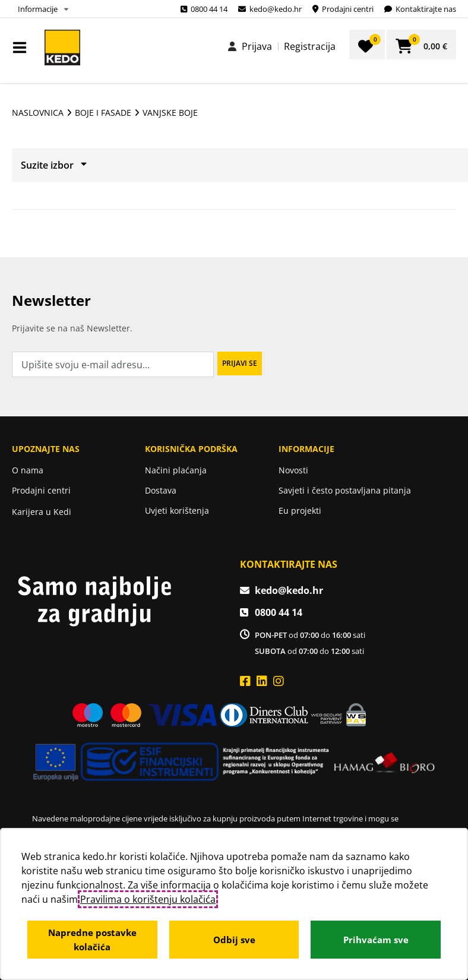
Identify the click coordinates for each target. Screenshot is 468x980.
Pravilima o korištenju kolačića (148, 899)
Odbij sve (234, 940)
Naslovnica (38, 113)
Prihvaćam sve (376, 940)
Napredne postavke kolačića (92, 940)
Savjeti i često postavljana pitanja (345, 490)
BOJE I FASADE (103, 113)
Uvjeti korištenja (177, 510)
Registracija (310, 46)
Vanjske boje (170, 113)
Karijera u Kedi (42, 512)
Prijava (257, 46)
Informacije (38, 9)
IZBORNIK (22, 48)
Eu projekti (300, 510)
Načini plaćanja (176, 470)
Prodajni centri (41, 490)
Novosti (293, 470)
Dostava (161, 490)
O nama (28, 470)
